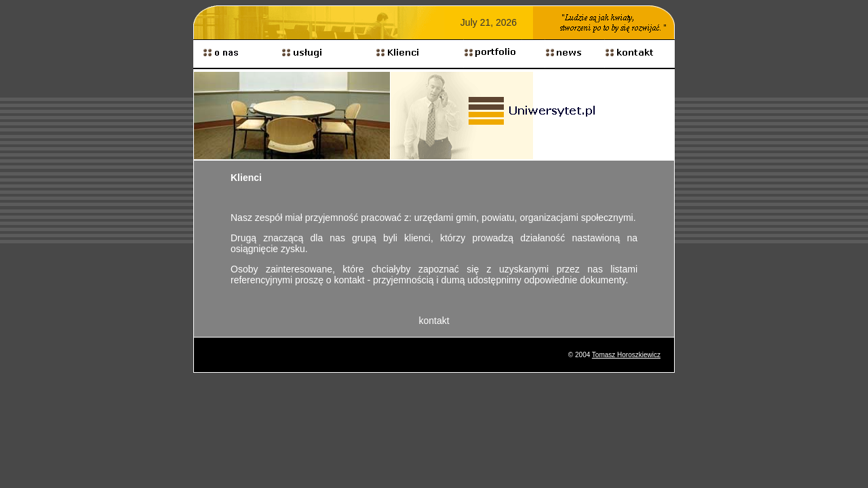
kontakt (434, 321)
